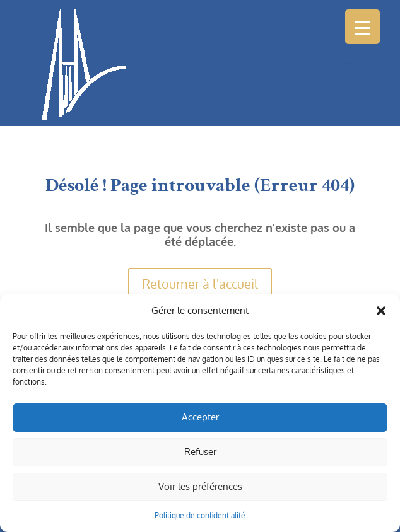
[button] (381, 311)
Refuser (200, 452)
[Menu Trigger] (362, 27)
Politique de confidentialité (200, 515)
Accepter (200, 417)
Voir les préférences (200, 486)
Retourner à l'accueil (200, 284)
